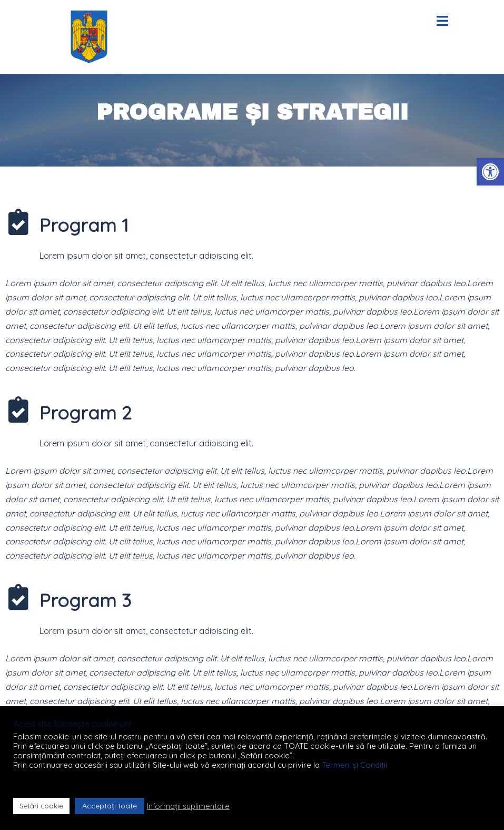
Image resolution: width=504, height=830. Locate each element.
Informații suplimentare (188, 806)
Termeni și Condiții (354, 765)
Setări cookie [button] (41, 806)
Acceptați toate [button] (110, 806)
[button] (490, 172)
